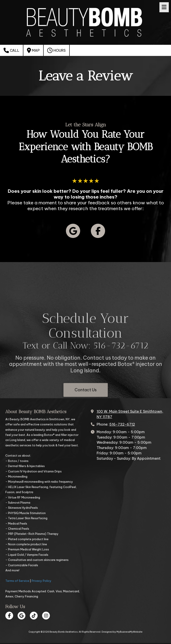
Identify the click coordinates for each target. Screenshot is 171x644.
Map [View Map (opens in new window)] (33, 50)
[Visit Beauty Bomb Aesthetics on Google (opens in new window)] (21, 616)
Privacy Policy (42, 581)
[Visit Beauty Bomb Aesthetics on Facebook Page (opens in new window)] (9, 616)
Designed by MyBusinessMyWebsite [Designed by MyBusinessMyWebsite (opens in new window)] (122, 632)
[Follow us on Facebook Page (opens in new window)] (98, 231)
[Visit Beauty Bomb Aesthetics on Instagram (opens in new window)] (46, 616)
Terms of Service (17, 581)
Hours (56, 50)
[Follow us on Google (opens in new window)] (73, 231)
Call (11, 50)
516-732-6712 (122, 424)
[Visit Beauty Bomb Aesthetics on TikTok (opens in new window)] (34, 616)
